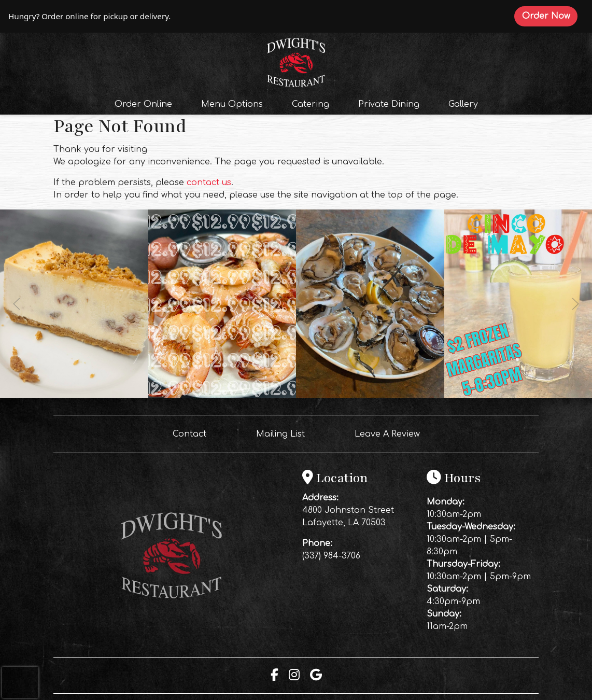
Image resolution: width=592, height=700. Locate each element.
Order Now (550, 16)
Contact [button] (194, 433)
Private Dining (389, 104)
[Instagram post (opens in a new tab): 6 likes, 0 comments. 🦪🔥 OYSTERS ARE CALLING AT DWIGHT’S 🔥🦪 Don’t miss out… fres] (370, 396)
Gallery (463, 104)
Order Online (146, 103)
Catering (311, 104)
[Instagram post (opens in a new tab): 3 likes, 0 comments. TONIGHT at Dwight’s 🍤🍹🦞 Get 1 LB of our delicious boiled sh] (222, 396)
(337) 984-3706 (331, 556)
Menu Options (232, 104)
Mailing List (280, 434)
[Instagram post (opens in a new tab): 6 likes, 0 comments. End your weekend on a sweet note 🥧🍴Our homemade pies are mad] (74, 396)
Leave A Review (391, 433)
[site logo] (296, 61)
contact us (209, 183)
